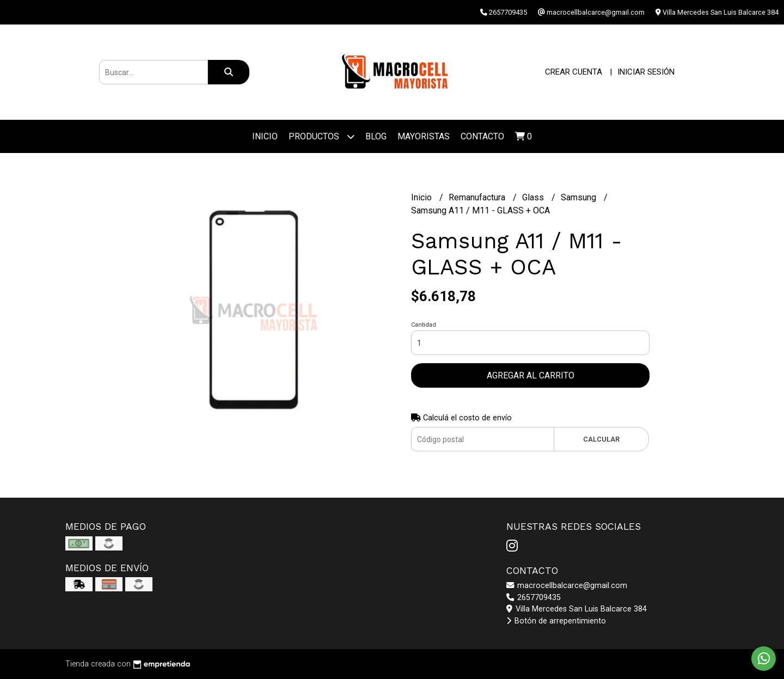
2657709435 (534, 598)
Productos (321, 136)
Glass (534, 197)
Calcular (601, 439)
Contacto (482, 136)
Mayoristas (424, 136)
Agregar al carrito (531, 375)
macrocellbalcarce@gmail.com (567, 586)
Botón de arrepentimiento (556, 621)
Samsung (580, 197)
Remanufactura (478, 197)
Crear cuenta (574, 72)
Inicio (265, 136)
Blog (376, 136)
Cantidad (424, 325)
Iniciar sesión (646, 72)
